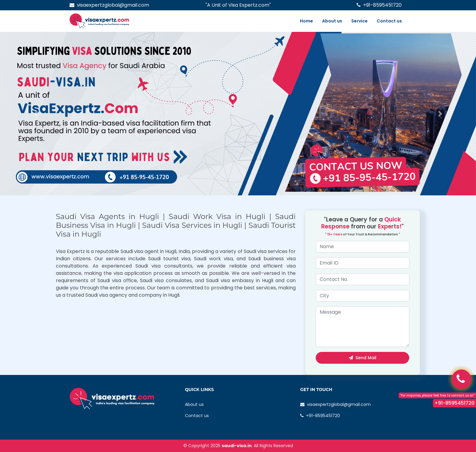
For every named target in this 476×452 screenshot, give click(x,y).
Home (306, 21)
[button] (36, 114)
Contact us (389, 21)
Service (359, 21)
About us (332, 21)
